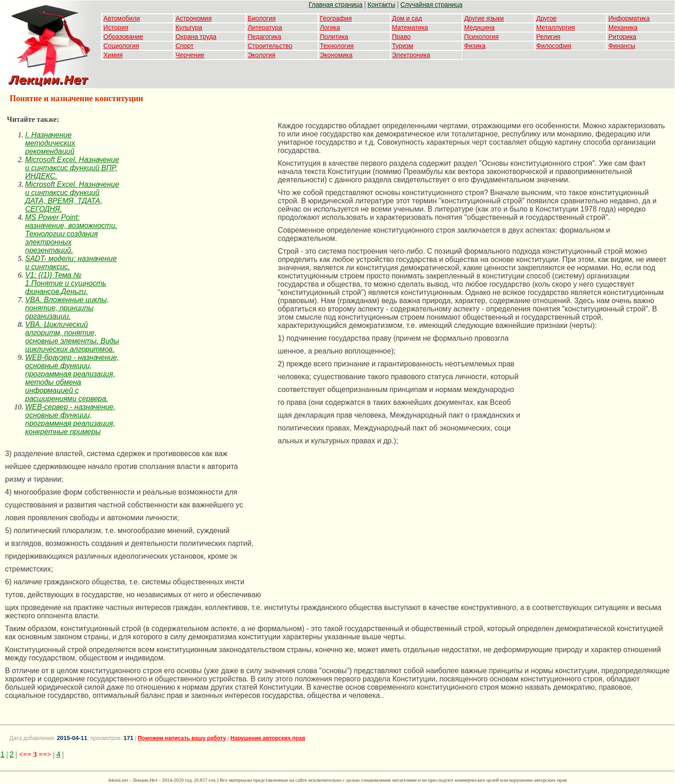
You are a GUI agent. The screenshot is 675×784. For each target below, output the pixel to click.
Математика (410, 27)
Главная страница (336, 5)
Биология (262, 18)
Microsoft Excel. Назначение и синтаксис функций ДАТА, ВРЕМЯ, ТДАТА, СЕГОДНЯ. (72, 197)
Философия (554, 46)
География (336, 18)
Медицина (479, 27)
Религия (548, 37)
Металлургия (556, 27)
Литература (265, 27)
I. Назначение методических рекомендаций (50, 143)
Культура (189, 27)
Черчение (190, 55)
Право (402, 37)
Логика (330, 27)
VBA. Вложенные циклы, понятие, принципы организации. (67, 308)
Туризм (403, 46)
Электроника (411, 55)
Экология (261, 55)
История (116, 27)
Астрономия (194, 18)
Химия (113, 55)
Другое (546, 18)
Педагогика (264, 37)
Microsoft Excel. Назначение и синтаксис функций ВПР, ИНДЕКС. (72, 168)
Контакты (381, 5)
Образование (123, 37)
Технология (337, 46)
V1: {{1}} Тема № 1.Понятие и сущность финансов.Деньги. (66, 283)
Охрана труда (196, 37)
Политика (334, 37)
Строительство (270, 46)
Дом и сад (407, 18)
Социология (121, 46)
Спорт (185, 46)
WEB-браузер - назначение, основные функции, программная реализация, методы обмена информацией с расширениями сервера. (72, 378)
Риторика (622, 37)
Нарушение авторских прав (268, 738)
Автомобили (122, 18)
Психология (481, 37)
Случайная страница (432, 5)
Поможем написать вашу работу (182, 738)
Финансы (622, 46)
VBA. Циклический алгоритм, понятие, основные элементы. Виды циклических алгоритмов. (72, 337)
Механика (623, 27)
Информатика (629, 18)
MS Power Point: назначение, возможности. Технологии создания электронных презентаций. (71, 234)
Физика (475, 46)
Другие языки (484, 18)
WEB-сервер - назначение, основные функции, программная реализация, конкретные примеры (70, 419)
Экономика (336, 55)
